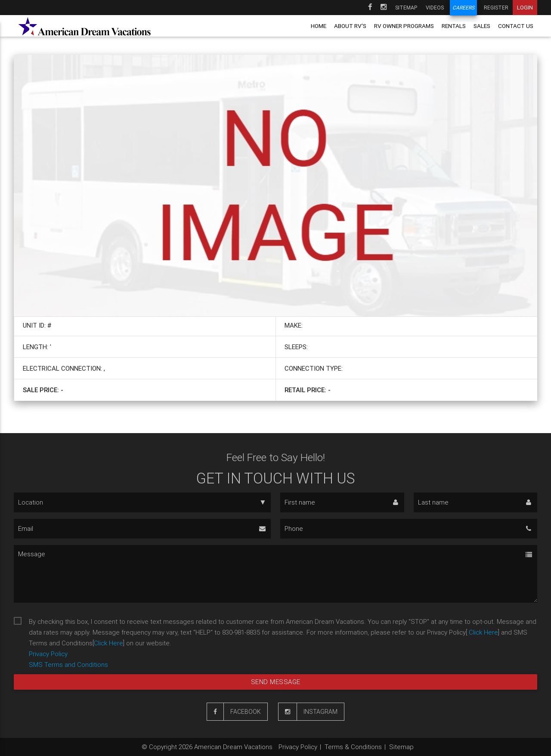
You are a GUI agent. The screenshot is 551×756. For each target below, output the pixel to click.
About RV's (350, 26)
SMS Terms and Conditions (68, 665)
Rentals (454, 26)
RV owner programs (404, 26)
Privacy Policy (48, 654)
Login (525, 7)
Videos (435, 8)
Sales (482, 26)
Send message (276, 682)
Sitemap (406, 8)
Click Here (483, 632)
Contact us (516, 26)
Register (496, 8)
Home (319, 26)
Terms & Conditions (353, 747)
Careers (463, 8)
